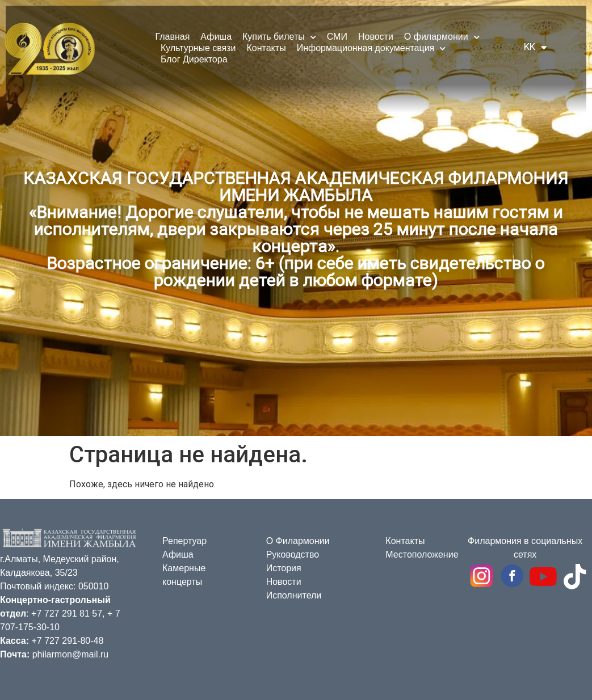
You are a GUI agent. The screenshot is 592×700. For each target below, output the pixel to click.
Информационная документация (371, 48)
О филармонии (442, 37)
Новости (376, 37)
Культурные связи (198, 48)
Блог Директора (194, 59)
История (284, 568)
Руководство (293, 554)
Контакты (266, 48)
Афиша (216, 37)
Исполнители (294, 595)
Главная (172, 37)
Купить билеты (279, 37)
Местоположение (422, 554)
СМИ (337, 37)
